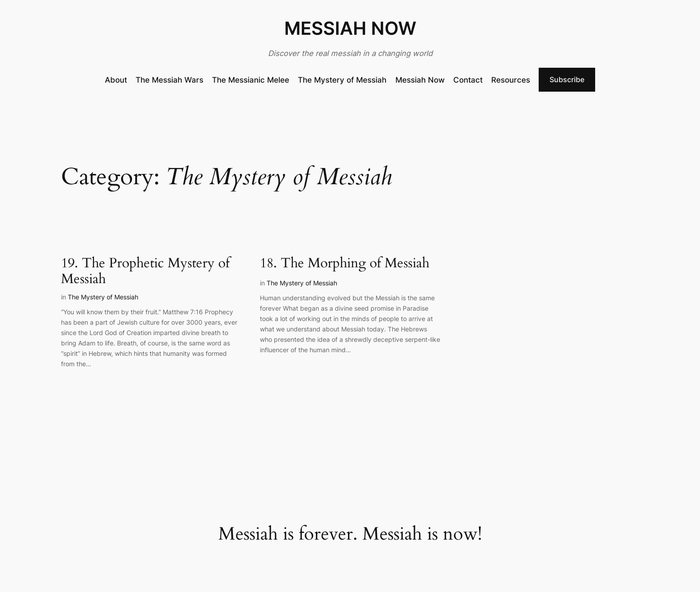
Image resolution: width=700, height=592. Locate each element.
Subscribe (567, 79)
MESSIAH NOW (350, 28)
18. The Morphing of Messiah (345, 264)
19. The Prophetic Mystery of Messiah (145, 272)
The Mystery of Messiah (103, 297)
